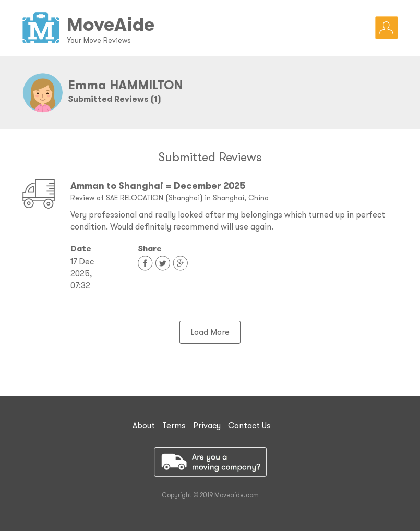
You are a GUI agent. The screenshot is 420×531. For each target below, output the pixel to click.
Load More (210, 332)
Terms (174, 425)
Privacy (207, 425)
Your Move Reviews (99, 40)
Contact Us (249, 425)
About (144, 425)
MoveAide (111, 24)
